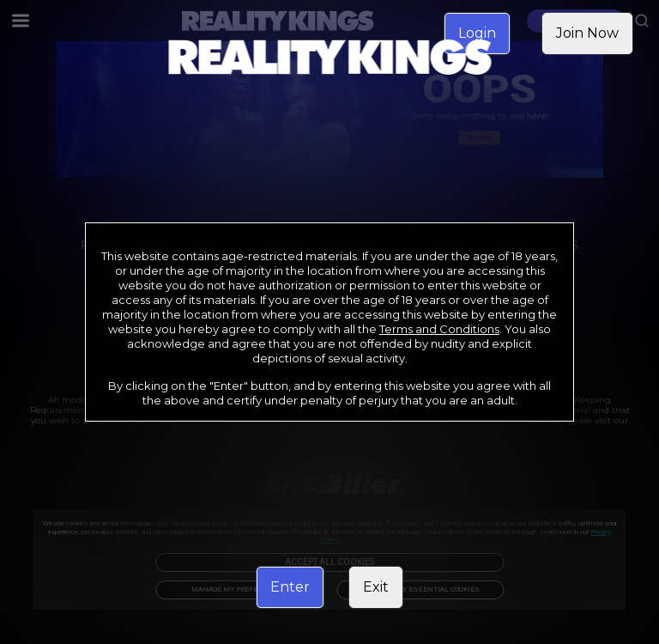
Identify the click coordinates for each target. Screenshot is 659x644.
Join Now (587, 33)
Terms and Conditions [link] (439, 329)
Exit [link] (376, 587)
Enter (290, 587)
